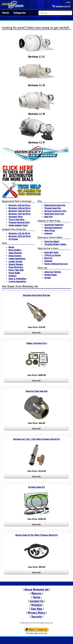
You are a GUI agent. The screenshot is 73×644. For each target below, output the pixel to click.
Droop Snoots (15, 256)
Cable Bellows (15, 253)
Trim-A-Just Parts (17, 220)
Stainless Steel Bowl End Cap (36, 295)
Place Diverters (16, 267)
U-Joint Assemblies (17, 281)
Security (37, 616)
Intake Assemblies (17, 259)
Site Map (37, 609)
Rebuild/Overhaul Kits (55, 205)
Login (68, 2)
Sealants (48, 261)
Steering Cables (52, 241)
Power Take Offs (16, 270)
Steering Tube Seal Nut (37, 391)
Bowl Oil (48, 258)
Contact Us (37, 601)
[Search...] (55, 13)
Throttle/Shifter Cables (55, 244)
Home (6, 13)
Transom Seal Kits (53, 208)
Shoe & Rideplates (17, 279)
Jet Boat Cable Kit (36, 487)
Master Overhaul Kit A (37, 343)
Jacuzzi (48, 278)
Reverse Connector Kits (55, 211)
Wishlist (36, 605)
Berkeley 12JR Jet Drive (20, 236)
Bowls (11, 247)
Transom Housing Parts (19, 222)
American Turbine (53, 272)
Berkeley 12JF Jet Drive (20, 214)
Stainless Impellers (53, 228)
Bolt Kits (48, 217)
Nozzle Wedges (16, 264)
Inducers (48, 233)
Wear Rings (50, 230)
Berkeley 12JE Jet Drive (20, 211)
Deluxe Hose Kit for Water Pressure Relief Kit (37, 535)
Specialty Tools (51, 252)
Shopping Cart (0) (63, 6)
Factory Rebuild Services (56, 264)
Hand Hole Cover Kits (54, 214)
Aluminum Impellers (54, 225)
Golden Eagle (51, 275)
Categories (20, 13)
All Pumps (13, 239)
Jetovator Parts (16, 217)
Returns (36, 593)
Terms (36, 597)
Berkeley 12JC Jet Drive (19, 205)
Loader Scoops (15, 261)
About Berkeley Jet (36, 589)
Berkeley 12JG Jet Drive (20, 208)
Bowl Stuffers (15, 250)
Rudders (12, 276)
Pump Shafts (14, 273)
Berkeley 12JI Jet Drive (19, 233)
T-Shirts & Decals (52, 255)
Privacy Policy (37, 613)
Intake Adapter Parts (18, 225)
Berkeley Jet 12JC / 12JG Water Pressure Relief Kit (37, 439)
